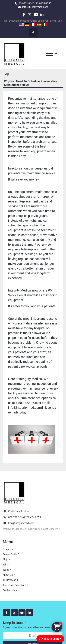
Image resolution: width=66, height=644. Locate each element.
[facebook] (24, 15)
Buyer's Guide (10, 554)
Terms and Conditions (15, 585)
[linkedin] (42, 15)
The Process (9, 580)
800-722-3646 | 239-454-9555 (35, 3)
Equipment (9, 549)
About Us (8, 575)
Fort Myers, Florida (18, 511)
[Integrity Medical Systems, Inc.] (14, 492)
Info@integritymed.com (21, 523)
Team (6, 570)
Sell (4, 565)
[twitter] (30, 15)
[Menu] (49, 54)
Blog (6, 74)
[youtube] (36, 15)
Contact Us (9, 590)
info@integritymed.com (35, 7)
